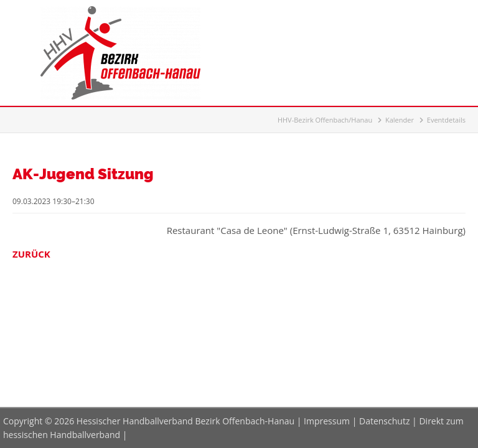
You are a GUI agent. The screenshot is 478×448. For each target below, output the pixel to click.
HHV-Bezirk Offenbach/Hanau (325, 120)
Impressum (327, 421)
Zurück (31, 254)
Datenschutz (384, 421)
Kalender (400, 120)
